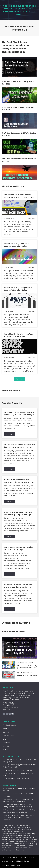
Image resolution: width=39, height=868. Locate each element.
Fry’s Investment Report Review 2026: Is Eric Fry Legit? (19, 548)
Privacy (12, 861)
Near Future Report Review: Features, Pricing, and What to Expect (18, 481)
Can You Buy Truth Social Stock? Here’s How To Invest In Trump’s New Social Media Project (19, 196)
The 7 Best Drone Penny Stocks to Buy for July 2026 (19, 160)
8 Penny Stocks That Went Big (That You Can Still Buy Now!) (27, 667)
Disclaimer (5, 865)
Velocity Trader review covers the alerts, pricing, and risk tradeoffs (18, 586)
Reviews (6, 750)
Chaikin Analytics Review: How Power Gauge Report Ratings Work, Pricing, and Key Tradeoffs (19, 513)
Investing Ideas (8, 736)
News (5, 739)
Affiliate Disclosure (22, 861)
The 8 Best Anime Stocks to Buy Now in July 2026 (18, 83)
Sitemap (5, 861)
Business (6, 746)
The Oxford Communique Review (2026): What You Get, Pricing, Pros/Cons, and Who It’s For (19, 446)
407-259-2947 (9, 710)
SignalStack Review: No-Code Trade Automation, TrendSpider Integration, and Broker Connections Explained (19, 335)
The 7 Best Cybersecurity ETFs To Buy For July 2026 (19, 134)
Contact (6, 732)
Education (6, 743)
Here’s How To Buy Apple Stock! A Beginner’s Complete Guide (18, 245)
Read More (10, 434)
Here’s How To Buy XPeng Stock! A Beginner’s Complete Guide (18, 289)
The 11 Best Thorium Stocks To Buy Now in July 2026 (19, 108)
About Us (6, 729)
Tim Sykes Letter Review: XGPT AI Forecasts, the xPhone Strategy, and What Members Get (19, 414)
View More (20, 379)
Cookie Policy (15, 865)
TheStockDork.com (9, 725)
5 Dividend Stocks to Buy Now (27, 676)
